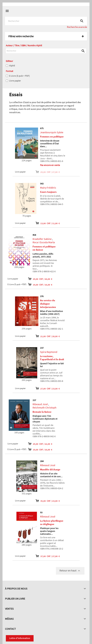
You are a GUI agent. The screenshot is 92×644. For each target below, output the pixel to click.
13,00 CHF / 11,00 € (48, 223)
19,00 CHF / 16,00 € (40, 284)
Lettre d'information (20, 638)
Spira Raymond (49, 352)
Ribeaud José (40, 404)
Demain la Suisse (42, 412)
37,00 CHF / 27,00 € (48, 556)
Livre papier (15, 81)
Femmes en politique (52, 137)
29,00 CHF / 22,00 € (40, 444)
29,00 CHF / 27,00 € (48, 172)
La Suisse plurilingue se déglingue (52, 522)
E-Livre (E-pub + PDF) (19, 76)
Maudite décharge (50, 469)
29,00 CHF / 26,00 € (40, 279)
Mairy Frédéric (48, 188)
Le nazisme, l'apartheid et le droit (52, 358)
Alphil (12, 66)
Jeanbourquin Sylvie (52, 132)
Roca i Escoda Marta (44, 242)
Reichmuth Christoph (44, 407)
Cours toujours (48, 192)
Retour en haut (70, 571)
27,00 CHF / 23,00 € (48, 388)
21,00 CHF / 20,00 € (48, 336)
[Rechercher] (46, 21)
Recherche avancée (77, 27)
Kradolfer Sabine (42, 239)
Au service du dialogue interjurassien (48, 304)
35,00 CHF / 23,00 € (48, 501)
